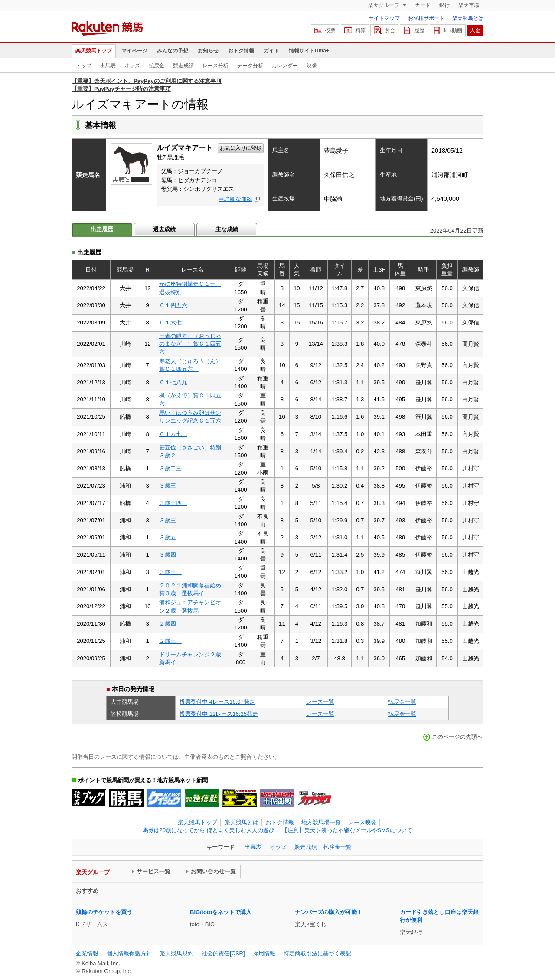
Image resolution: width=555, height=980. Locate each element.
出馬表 (108, 66)
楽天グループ (384, 5)
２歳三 (170, 641)
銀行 (444, 5)
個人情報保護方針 (129, 953)
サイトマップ (384, 18)
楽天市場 (469, 5)
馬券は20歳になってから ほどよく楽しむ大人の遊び (209, 830)
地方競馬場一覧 (321, 822)
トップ (84, 66)
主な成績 (227, 229)
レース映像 (362, 822)
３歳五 (170, 537)
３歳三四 (173, 503)
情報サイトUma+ (309, 51)
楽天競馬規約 (176, 953)
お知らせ (208, 51)
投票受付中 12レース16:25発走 (219, 714)
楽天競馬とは (468, 18)
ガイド (271, 51)
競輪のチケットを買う (104, 912)
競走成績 (183, 66)
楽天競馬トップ (94, 51)
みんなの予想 (173, 51)
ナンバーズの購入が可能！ (329, 912)
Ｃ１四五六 (176, 305)
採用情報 (264, 953)
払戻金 (157, 66)
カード (423, 5)
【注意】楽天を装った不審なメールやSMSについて (347, 830)
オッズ (132, 66)
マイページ (134, 51)
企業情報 (87, 953)
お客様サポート (426, 18)
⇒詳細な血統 (235, 199)
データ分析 (250, 66)
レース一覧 (320, 702)
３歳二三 (173, 468)
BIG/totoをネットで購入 (221, 912)
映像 (312, 66)
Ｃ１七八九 (176, 382)
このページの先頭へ (457, 737)
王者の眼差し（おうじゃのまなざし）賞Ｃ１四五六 (190, 344)
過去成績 (164, 229)
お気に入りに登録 (241, 148)
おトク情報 (241, 51)
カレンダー (285, 66)
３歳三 (170, 486)
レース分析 (215, 66)
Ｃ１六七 (173, 323)
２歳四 (170, 624)
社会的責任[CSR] (223, 953)
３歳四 (170, 555)
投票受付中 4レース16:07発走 (217, 702)
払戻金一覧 (402, 702)
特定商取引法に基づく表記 (317, 953)
